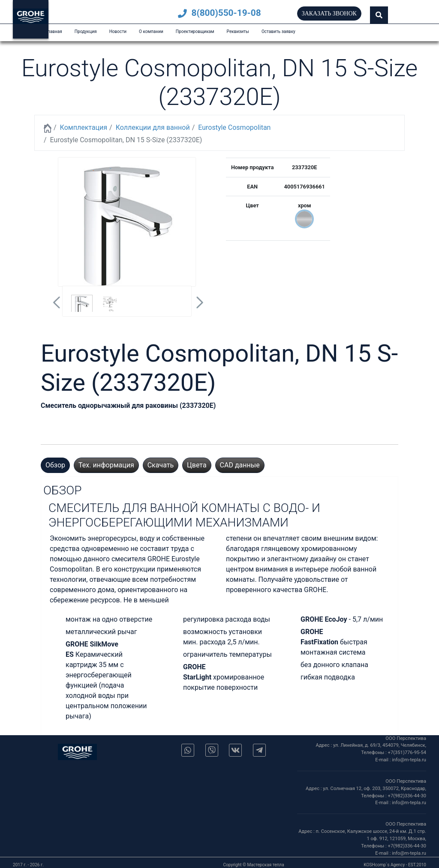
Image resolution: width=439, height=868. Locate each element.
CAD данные (240, 465)
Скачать (161, 465)
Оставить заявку (278, 31)
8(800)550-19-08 (219, 13)
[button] (379, 15)
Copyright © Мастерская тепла (254, 865)
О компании (151, 31)
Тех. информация (106, 465)
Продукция (86, 31)
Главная (54, 31)
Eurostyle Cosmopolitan (234, 127)
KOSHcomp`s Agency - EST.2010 (395, 865)
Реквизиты (238, 31)
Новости (118, 31)
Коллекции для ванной (153, 127)
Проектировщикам (195, 31)
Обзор (55, 465)
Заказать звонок (329, 13)
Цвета (197, 465)
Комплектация (84, 127)
